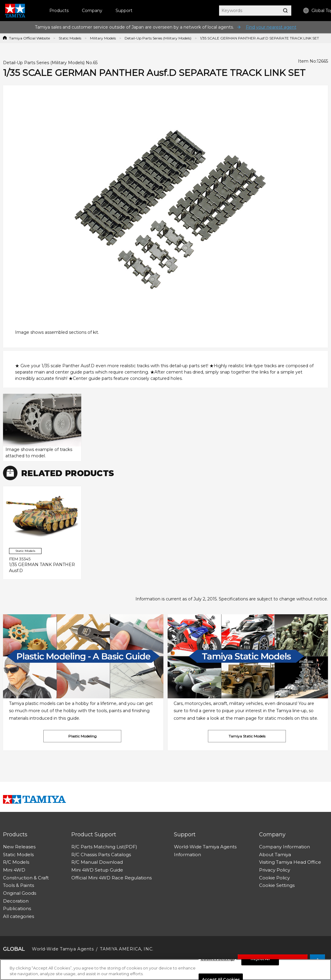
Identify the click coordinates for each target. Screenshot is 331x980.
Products (59, 11)
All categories (19, 916)
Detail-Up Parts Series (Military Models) (158, 38)
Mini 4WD (14, 870)
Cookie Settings (277, 885)
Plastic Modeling (82, 736)
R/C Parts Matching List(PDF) (104, 847)
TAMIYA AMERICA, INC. (127, 949)
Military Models (103, 38)
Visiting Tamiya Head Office (290, 862)
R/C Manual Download (97, 862)
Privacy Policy (275, 870)
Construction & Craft (26, 878)
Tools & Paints (19, 885)
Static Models (70, 38)
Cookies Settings (217, 959)
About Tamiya (275, 855)
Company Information (285, 847)
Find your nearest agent (271, 27)
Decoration (16, 901)
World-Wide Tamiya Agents (205, 847)
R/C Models (16, 862)
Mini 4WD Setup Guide (97, 870)
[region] (165, 970)
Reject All (260, 959)
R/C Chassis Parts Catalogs (101, 855)
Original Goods (20, 893)
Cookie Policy (274, 878)
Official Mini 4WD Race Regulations (111, 878)
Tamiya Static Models (247, 736)
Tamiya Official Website (29, 38)
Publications (17, 908)
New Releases (19, 847)
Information (187, 855)
